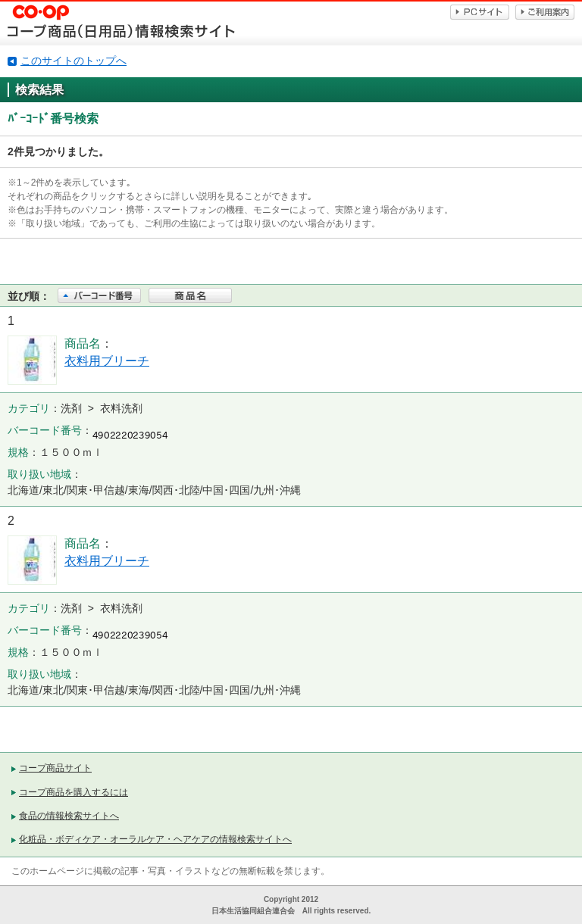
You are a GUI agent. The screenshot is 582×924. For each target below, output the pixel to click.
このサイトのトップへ (74, 61)
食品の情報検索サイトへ (69, 816)
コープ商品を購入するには (74, 792)
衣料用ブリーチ (107, 361)
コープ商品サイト (55, 768)
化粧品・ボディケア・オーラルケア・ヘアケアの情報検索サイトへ (155, 839)
